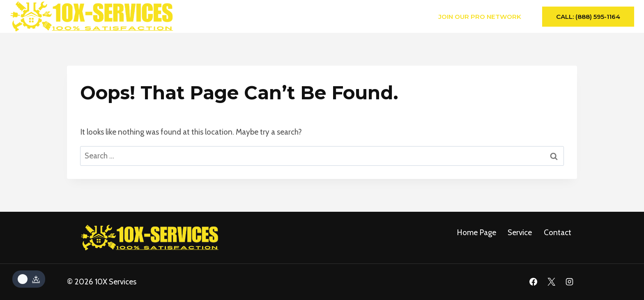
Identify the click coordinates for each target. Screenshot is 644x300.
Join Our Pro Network (480, 17)
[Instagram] (569, 282)
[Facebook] (534, 282)
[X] (551, 282)
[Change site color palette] (29, 279)
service (520, 232)
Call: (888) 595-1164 (588, 17)
